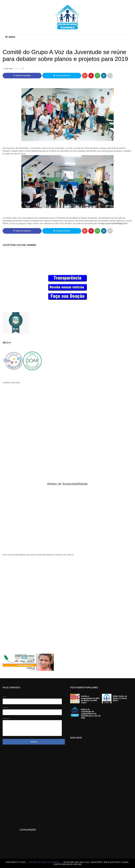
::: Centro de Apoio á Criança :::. (44, 862)
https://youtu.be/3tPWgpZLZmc (114, 223)
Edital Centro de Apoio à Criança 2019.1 (120, 698)
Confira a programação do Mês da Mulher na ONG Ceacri (90, 699)
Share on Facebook (22, 75)
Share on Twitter (62, 75)
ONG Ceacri (9, 69)
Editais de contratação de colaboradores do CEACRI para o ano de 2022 (91, 714)
